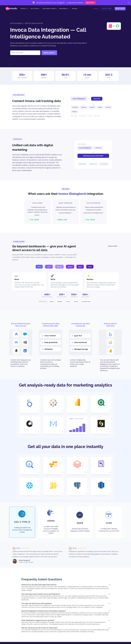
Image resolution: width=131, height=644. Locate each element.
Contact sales (107, 8)
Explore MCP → (113, 246)
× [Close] (128, 3)
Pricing (75, 9)
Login (96, 9)
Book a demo (120, 8)
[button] (25, 9)
